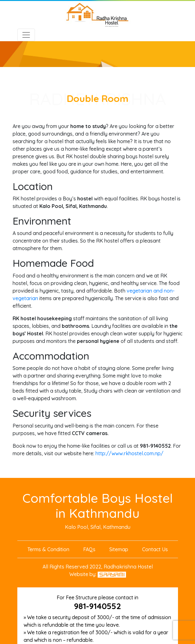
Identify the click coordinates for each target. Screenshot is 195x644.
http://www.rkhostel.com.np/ (129, 453)
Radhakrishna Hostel (128, 567)
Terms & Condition (48, 549)
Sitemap (119, 549)
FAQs (89, 549)
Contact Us (155, 549)
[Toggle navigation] (26, 35)
